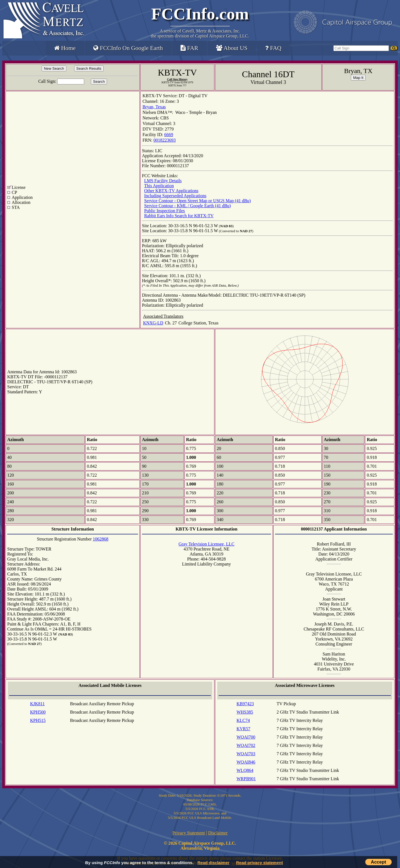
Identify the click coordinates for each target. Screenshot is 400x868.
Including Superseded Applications (175, 196)
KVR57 (244, 729)
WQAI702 (246, 745)
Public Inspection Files (165, 211)
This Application (159, 186)
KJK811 (37, 704)
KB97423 (245, 704)
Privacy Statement (189, 833)
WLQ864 (245, 770)
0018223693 (165, 140)
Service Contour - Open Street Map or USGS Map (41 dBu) (197, 201)
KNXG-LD (153, 323)
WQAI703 (246, 754)
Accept (378, 862)
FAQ (273, 48)
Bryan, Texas (154, 107)
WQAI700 (246, 737)
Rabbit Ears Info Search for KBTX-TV (179, 216)
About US (232, 48)
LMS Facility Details (163, 181)
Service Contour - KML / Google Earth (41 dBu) (187, 206)
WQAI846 (246, 762)
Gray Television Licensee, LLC (207, 544)
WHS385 (245, 712)
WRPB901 (246, 779)
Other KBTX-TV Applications (171, 191)
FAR (189, 48)
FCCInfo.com (200, 14)
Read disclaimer (213, 863)
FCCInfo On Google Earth (128, 48)
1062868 (101, 539)
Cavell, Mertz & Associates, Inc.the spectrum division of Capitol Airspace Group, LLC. (200, 33)
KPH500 (38, 712)
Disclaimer (218, 833)
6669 (169, 135)
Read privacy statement (259, 863)
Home (65, 48)
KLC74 (243, 720)
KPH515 (38, 720)
